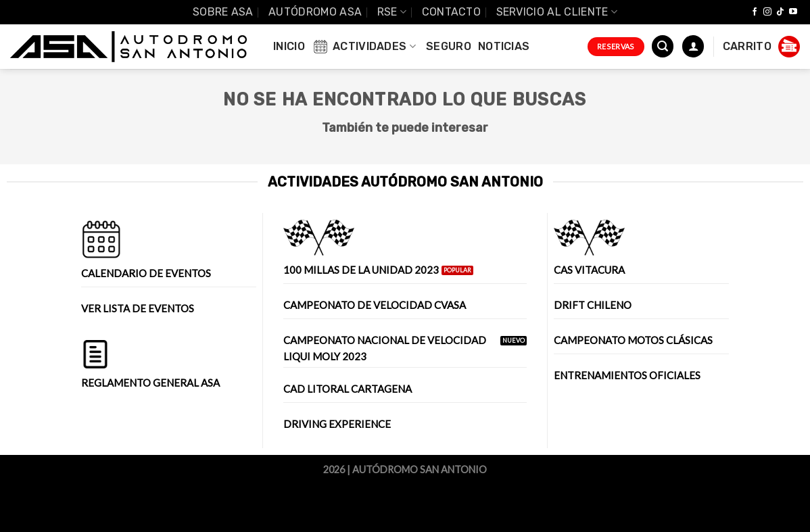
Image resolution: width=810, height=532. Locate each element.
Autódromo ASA (315, 12)
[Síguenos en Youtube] (793, 12)
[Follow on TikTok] (780, 12)
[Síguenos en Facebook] (755, 12)
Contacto (452, 12)
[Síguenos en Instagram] (767, 12)
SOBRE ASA (223, 12)
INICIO (289, 46)
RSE (392, 12)
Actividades (364, 47)
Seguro (449, 46)
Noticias (504, 46)
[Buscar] (663, 46)
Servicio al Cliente (557, 12)
